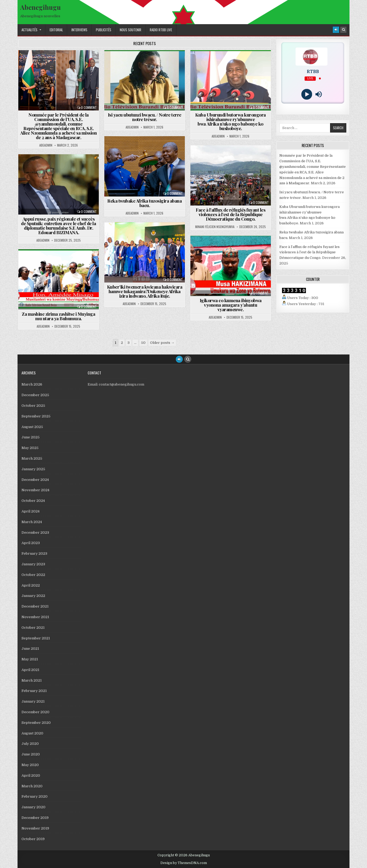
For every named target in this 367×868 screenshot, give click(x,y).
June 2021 (30, 649)
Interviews (79, 30)
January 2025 (33, 469)
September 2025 (36, 416)
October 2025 (33, 406)
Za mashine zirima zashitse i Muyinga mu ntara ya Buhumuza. (58, 316)
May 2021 (30, 659)
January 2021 (33, 701)
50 (143, 343)
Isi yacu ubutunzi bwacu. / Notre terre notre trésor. (145, 117)
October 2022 (33, 575)
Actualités (29, 30)
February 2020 (35, 796)
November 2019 (35, 828)
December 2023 (35, 533)
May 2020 (30, 765)
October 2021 (33, 628)
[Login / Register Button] (179, 359)
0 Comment (89, 108)
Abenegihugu (40, 7)
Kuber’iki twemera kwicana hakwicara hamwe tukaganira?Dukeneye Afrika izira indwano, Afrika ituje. (145, 291)
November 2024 (35, 490)
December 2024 (35, 480)
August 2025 (32, 427)
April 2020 (31, 775)
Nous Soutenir (131, 30)
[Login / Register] (336, 30)
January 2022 (33, 596)
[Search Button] (343, 30)
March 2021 (32, 680)
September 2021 (36, 638)
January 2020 (33, 807)
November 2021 (35, 617)
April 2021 (30, 670)
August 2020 (32, 733)
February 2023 (34, 553)
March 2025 (32, 458)
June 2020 (31, 754)
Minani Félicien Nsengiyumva (215, 227)
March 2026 (32, 384)
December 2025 (35, 395)
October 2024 (33, 501)
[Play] (307, 94)
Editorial (56, 30)
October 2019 (33, 839)
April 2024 (31, 511)
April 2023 (31, 543)
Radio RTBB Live (161, 30)
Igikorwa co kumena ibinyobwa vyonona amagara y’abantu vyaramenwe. (231, 305)
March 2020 (32, 786)
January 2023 (33, 564)
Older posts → (162, 343)
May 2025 (30, 448)
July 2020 (30, 744)
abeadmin (46, 145)
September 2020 (36, 723)
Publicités (104, 30)
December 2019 (35, 818)
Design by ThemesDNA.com (184, 863)
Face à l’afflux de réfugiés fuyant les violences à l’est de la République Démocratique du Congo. (231, 214)
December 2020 (35, 712)
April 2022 (31, 585)
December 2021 (35, 606)
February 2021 (34, 691)
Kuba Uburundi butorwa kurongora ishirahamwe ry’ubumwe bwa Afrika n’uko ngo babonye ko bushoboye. (231, 121)
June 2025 (31, 437)
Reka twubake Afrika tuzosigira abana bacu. (144, 203)
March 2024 (32, 522)
